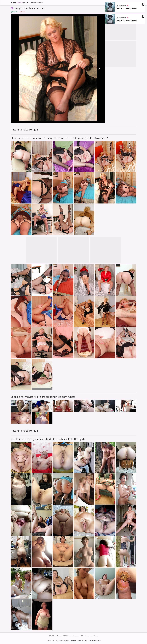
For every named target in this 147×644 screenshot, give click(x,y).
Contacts (50, 640)
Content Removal (63, 640)
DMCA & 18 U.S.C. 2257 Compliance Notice (86, 640)
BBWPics (20, 3)
